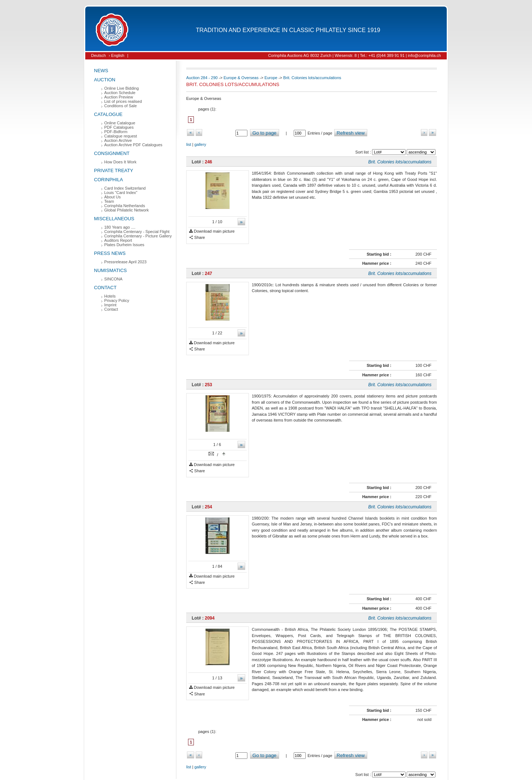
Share (197, 238)
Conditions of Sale (120, 106)
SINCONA (113, 279)
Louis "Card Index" (121, 193)
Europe (271, 78)
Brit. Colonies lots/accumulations (312, 78)
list (189, 144)
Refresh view (351, 133)
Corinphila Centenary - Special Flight (137, 232)
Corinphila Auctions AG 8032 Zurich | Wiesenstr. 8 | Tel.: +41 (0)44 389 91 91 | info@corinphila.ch (355, 55)
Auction (105, 80)
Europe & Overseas (241, 78)
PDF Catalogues (119, 127)
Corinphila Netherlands (125, 206)
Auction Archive (118, 140)
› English (116, 55)
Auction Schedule (120, 93)
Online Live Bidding (122, 88)
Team (109, 201)
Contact (105, 288)
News (101, 71)
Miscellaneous (114, 219)
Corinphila (108, 180)
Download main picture (212, 231)
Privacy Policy (117, 300)
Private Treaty (114, 170)
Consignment (112, 153)
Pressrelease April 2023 (125, 262)
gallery (200, 144)
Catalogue (108, 114)
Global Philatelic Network (126, 210)
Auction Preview (119, 97)
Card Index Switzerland (125, 188)
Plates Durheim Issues (124, 245)
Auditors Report (118, 240)
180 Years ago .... (120, 227)
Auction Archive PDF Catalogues (133, 145)
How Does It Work (120, 162)
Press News (110, 253)
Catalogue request (121, 136)
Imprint (110, 305)
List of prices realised (123, 101)
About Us (112, 197)
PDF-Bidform (116, 132)
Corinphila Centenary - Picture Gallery (138, 236)
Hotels (110, 296)
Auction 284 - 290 (202, 78)
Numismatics (110, 270)
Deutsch (98, 55)
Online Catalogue (120, 123)
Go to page (265, 133)
